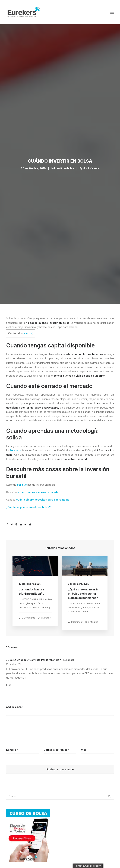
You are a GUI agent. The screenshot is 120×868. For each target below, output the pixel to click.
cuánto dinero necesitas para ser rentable (43, 495)
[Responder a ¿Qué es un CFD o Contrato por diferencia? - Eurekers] (60, 680)
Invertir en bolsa (64, 166)
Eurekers (15, 446)
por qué (22, 480)
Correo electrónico (57, 745)
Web (84, 745)
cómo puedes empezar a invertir (39, 488)
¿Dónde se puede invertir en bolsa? (28, 503)
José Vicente (91, 166)
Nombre (12, 745)
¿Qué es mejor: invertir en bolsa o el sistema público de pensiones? (83, 589)
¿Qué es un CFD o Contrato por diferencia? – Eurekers (40, 656)
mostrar (28, 329)
